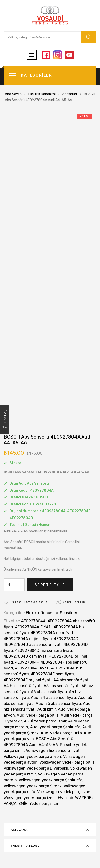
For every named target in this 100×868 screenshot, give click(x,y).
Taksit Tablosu (25, 846)
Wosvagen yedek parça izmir (30, 798)
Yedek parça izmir (46, 804)
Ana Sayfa (13, 94)
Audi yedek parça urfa (61, 733)
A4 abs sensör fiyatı (72, 680)
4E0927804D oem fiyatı (25, 656)
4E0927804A (33, 621)
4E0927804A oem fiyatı (53, 633)
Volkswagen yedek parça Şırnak (33, 786)
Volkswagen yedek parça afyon (32, 756)
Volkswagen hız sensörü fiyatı (53, 751)
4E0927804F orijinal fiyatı (28, 680)
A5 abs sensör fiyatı (62, 686)
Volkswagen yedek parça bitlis (67, 762)
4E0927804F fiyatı (32, 668)
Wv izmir (66, 798)
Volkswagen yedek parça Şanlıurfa (50, 780)
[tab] (50, 830)
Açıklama (19, 830)
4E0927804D (66, 639)
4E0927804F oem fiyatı (52, 674)
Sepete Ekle (50, 585)
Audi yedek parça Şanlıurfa (55, 727)
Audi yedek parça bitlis (38, 715)
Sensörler (70, 94)
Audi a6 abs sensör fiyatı (58, 703)
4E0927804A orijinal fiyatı (28, 639)
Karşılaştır (74, 602)
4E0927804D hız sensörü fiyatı (44, 650)
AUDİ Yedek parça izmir (45, 721)
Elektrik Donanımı (42, 94)
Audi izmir (47, 709)
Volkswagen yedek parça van (64, 792)
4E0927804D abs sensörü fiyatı (33, 645)
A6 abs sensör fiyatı (49, 692)
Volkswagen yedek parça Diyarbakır (36, 768)
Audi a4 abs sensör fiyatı (53, 698)
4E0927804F (27, 662)
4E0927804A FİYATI (33, 627)
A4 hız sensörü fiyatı (23, 686)
